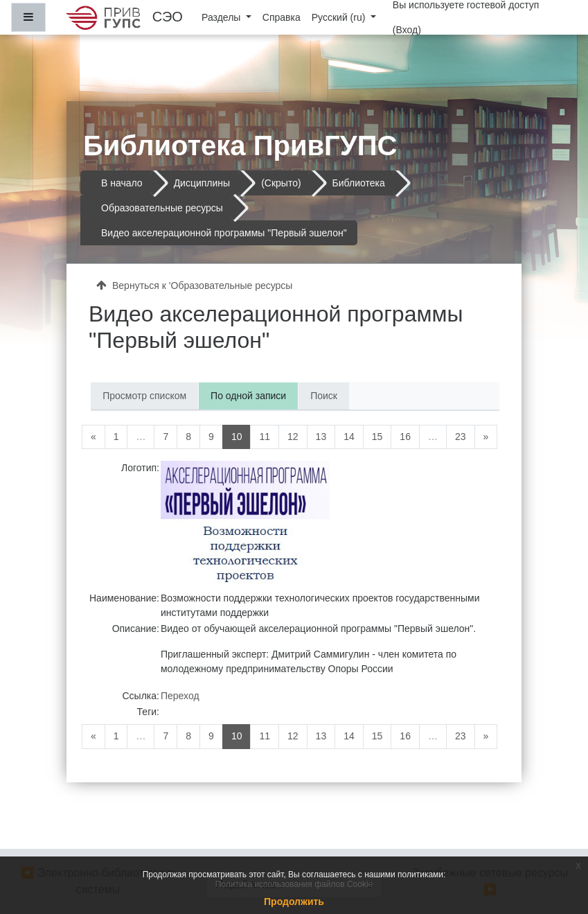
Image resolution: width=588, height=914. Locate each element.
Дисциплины (202, 183)
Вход (407, 30)
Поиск (324, 396)
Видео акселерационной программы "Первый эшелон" (224, 233)
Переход (180, 696)
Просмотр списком (144, 396)
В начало (122, 183)
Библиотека (359, 183)
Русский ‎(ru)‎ (340, 17)
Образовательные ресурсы (162, 208)
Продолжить (294, 902)
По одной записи (248, 396)
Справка (282, 17)
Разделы (222, 17)
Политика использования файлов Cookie (294, 884)
